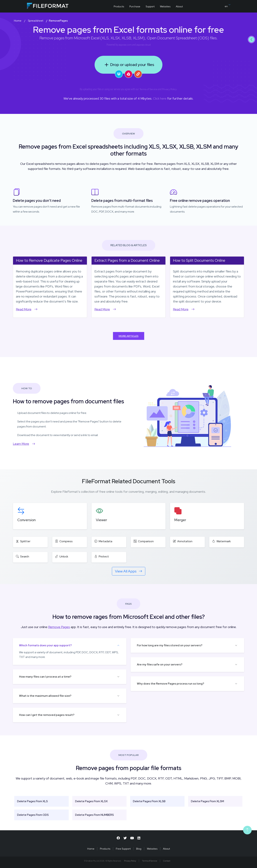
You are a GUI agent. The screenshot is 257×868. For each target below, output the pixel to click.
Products (119, 6)
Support (150, 6)
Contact (167, 861)
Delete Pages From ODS (33, 815)
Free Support (123, 849)
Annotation (183, 541)
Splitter (23, 541)
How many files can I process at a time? (45, 677)
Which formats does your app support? (45, 645)
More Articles (129, 336)
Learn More (24, 444)
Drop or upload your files (129, 65)
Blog (139, 849)
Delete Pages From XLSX (91, 801)
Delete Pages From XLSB (149, 801)
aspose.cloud (143, 45)
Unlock (62, 556)
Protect (102, 556)
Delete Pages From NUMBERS (95, 815)
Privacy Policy (169, 89)
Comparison (144, 541)
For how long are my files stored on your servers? (170, 645)
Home (91, 849)
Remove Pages (59, 627)
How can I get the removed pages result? (47, 715)
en (228, 6)
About (179, 6)
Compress (64, 541)
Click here (160, 98)
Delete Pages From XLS (32, 801)
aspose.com (125, 45)
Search (22, 556)
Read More (27, 309)
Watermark (221, 541)
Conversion (27, 520)
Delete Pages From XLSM (207, 801)
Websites (165, 6)
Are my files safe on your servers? (160, 664)
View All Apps (129, 571)
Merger (180, 520)
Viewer (101, 520)
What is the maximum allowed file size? (45, 696)
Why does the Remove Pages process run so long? (171, 684)
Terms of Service (148, 89)
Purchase (135, 6)
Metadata (103, 541)
